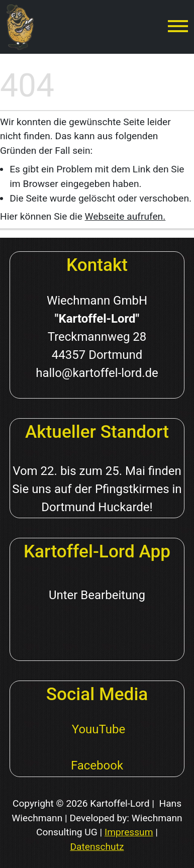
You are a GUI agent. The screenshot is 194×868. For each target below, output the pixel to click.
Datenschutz (97, 847)
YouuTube (97, 729)
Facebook (97, 765)
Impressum (129, 832)
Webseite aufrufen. (125, 216)
